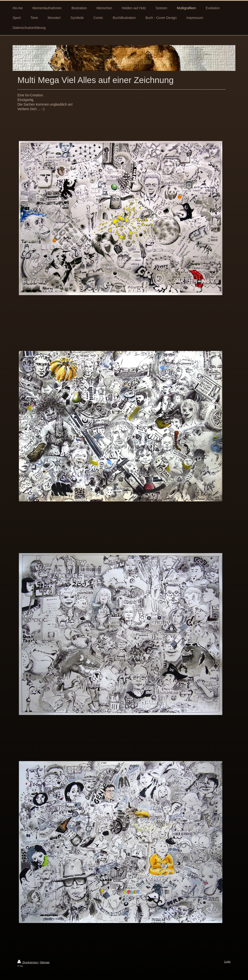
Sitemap (45, 962)
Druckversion (28, 962)
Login (227, 962)
